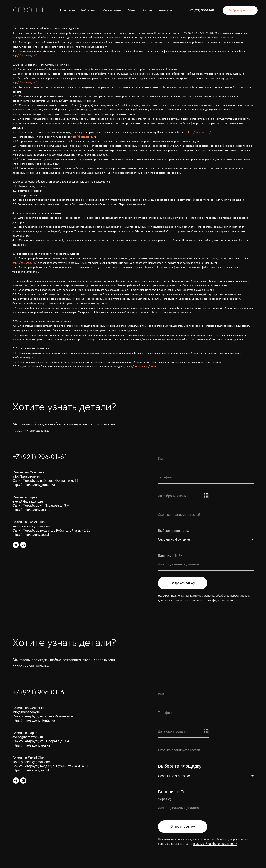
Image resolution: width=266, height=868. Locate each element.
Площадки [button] (67, 10)
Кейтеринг (89, 10)
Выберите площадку (180, 766)
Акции (147, 10)
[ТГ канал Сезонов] (16, 781)
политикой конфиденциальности (215, 600)
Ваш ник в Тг (171, 792)
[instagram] (23, 781)
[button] (240, 10)
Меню (132, 10)
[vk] (23, 545)
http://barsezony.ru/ (25, 56)
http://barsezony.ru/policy (141, 367)
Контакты (165, 10)
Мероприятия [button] (112, 10)
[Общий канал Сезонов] (16, 545)
